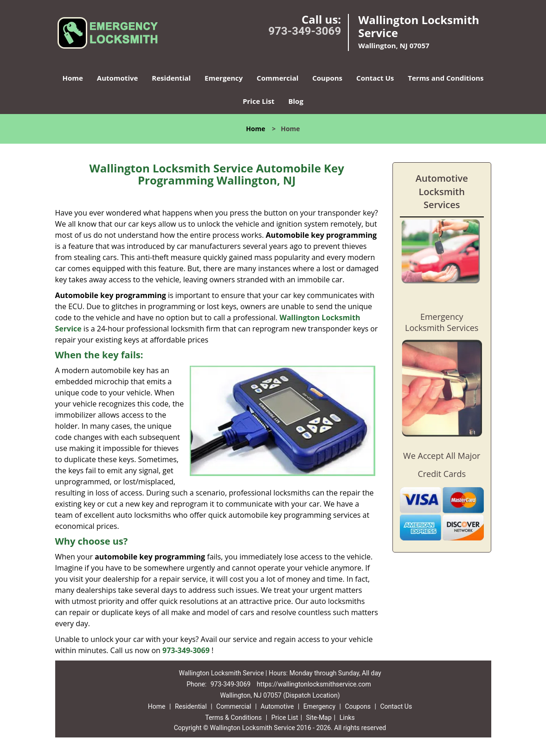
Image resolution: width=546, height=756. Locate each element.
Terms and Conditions (446, 78)
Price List (258, 101)
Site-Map (319, 718)
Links (347, 718)
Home (72, 78)
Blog (295, 101)
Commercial (277, 78)
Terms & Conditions (233, 718)
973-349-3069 (305, 31)
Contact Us (375, 78)
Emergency (224, 78)
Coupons (327, 78)
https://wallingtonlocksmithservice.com (314, 684)
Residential (171, 78)
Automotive (118, 78)
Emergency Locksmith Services (442, 322)
